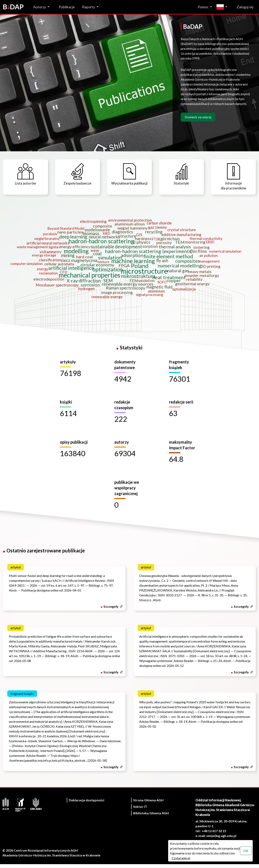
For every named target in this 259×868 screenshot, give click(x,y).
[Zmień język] (223, 7)
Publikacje (67, 7)
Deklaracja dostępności (87, 804)
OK (246, 851)
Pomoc (203, 7)
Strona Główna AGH (148, 804)
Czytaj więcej (181, 858)
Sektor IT (140, 810)
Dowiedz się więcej (198, 117)
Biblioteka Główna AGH (151, 817)
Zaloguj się (245, 7)
